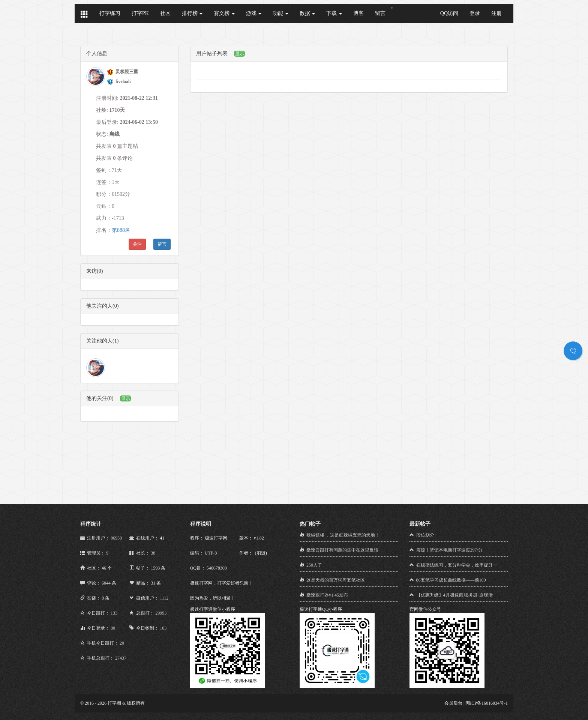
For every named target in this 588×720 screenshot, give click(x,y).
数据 (307, 13)
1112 (164, 598)
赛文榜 (224, 13)
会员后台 (453, 703)
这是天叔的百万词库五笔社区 (336, 580)
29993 (161, 613)
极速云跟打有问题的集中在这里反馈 (342, 550)
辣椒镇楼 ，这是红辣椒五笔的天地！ (343, 535)
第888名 (121, 230)
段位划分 (425, 535)
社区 (165, 13)
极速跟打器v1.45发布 (327, 595)
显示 (126, 398)
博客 (358, 13)
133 (114, 613)
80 (113, 628)
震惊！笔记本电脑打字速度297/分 (449, 550)
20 (122, 643)
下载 (334, 13)
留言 (380, 13)
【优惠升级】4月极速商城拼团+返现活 (455, 595)
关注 (137, 244)
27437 (121, 658)
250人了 (314, 565)
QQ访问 (449, 13)
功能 (280, 13)
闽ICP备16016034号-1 (487, 703)
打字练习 (110, 13)
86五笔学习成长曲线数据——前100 (451, 580)
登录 (475, 13)
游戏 (254, 13)
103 (163, 628)
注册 (496, 13)
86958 (116, 538)
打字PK (140, 13)
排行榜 (192, 13)
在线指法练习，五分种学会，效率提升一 (457, 565)
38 (153, 553)
